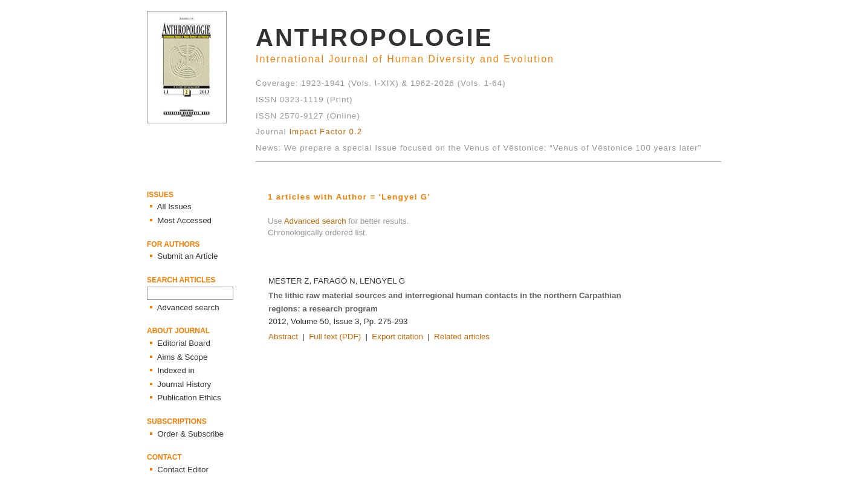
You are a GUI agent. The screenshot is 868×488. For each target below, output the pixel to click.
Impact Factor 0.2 (325, 132)
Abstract (283, 337)
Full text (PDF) (335, 337)
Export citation (397, 337)
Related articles (462, 337)
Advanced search (315, 221)
